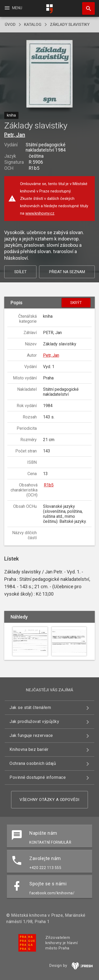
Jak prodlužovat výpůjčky (34, 721)
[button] (49, 74)
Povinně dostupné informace (38, 777)
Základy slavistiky (70, 25)
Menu (13, 8)
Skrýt (76, 303)
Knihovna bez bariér (29, 749)
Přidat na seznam (67, 272)
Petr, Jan (15, 135)
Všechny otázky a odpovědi (49, 800)
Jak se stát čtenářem (30, 708)
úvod (10, 25)
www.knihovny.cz (40, 213)
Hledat (86, 6)
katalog (33, 25)
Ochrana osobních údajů (33, 763)
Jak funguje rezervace (31, 735)
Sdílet (20, 272)
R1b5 (49, 485)
